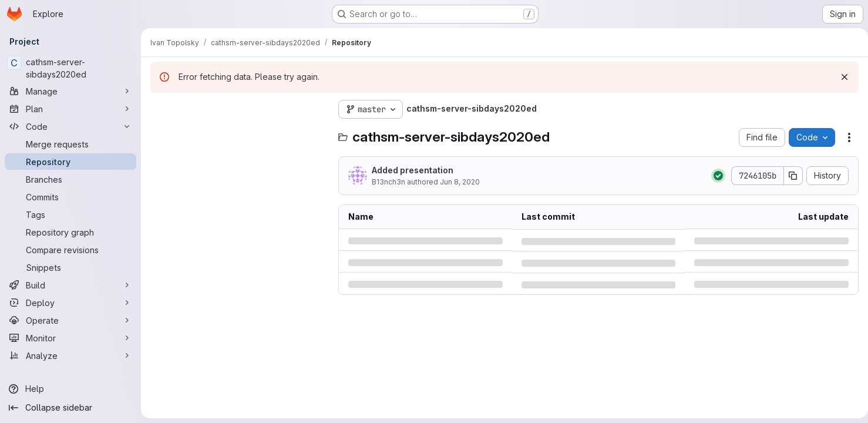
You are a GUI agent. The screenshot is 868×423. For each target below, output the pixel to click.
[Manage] (70, 91)
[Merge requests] (70, 144)
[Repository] (70, 162)
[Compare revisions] (70, 250)
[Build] (70, 285)
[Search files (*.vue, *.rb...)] (238, 133)
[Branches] (70, 179)
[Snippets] (70, 267)
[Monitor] (70, 338)
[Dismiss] (840, 77)
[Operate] (70, 320)
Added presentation (413, 170)
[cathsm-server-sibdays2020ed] (70, 68)
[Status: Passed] (714, 176)
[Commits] (70, 197)
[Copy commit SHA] (789, 176)
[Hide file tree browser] (160, 109)
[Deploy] (70, 303)
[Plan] (70, 109)
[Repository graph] (70, 232)
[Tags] (70, 214)
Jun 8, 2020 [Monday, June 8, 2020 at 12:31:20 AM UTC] (460, 182)
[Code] (70, 126)
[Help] (70, 389)
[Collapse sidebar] (70, 408)
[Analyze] (70, 355)
